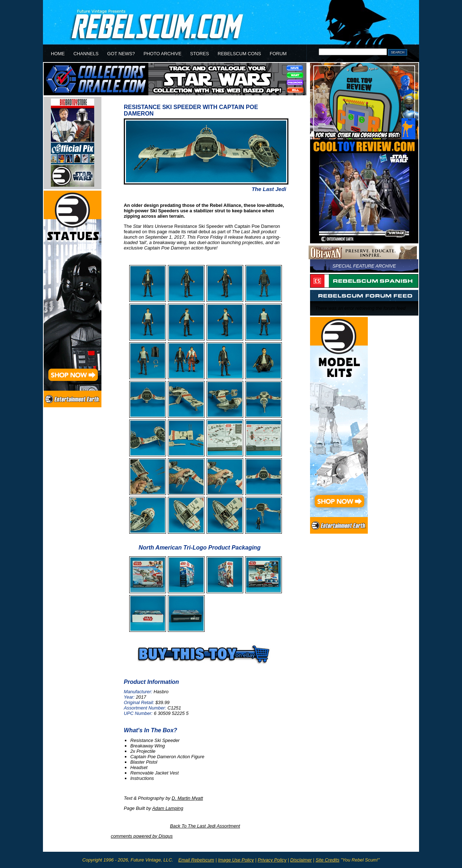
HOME (58, 54)
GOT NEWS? (121, 54)
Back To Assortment (205, 826)
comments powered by (142, 836)
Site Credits (327, 860)
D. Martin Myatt (188, 798)
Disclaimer (301, 860)
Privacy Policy (272, 860)
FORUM (278, 54)
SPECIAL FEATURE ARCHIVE (364, 266)
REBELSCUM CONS (239, 54)
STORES (200, 54)
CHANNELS (86, 54)
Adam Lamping (168, 808)
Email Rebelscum (196, 860)
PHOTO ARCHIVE (163, 54)
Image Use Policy (236, 860)
